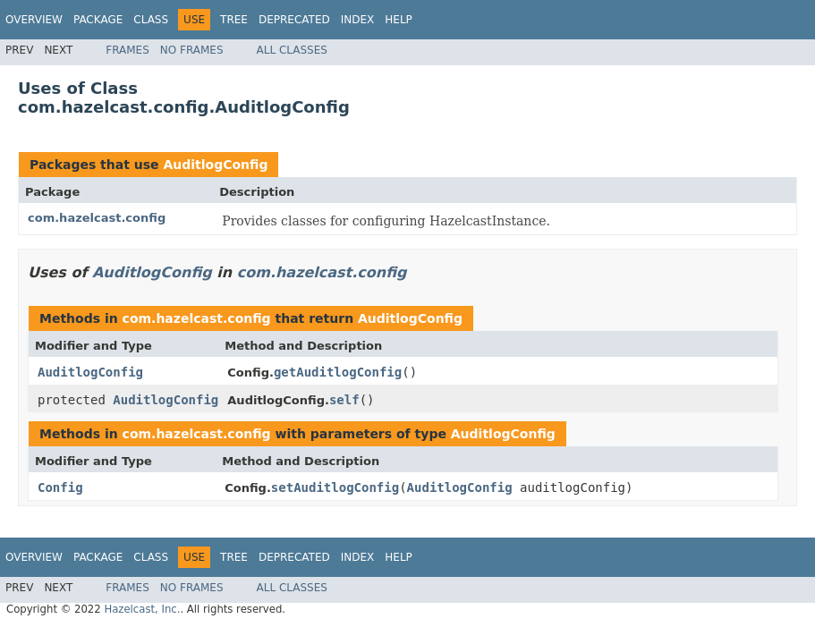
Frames (127, 50)
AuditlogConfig (215, 165)
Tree (234, 20)
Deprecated (294, 20)
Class (151, 20)
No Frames (192, 50)
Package (98, 20)
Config (60, 487)
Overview (34, 20)
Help (399, 20)
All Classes (292, 50)
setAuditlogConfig (335, 487)
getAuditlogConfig (338, 372)
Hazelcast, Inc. (142, 609)
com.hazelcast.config (97, 218)
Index (358, 20)
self (344, 400)
